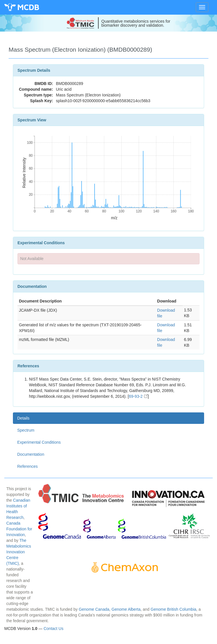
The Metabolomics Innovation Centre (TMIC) (19, 552)
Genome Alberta (126, 609)
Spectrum (26, 430)
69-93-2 (138, 396)
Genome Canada (94, 609)
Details (23, 418)
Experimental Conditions (39, 442)
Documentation (31, 454)
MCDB (28, 7)
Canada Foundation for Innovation (19, 529)
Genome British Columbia (173, 609)
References (28, 466)
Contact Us (53, 629)
